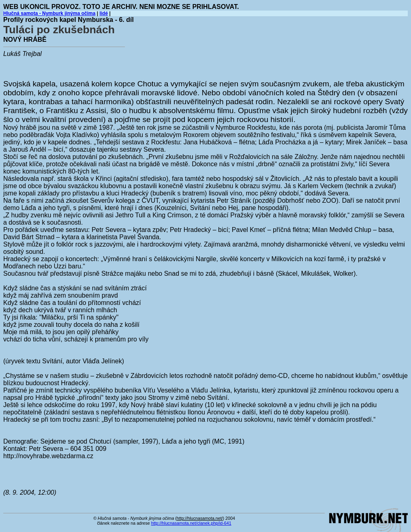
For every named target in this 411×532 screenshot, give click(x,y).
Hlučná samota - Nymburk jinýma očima (49, 13)
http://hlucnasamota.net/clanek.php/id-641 (191, 523)
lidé (104, 13)
